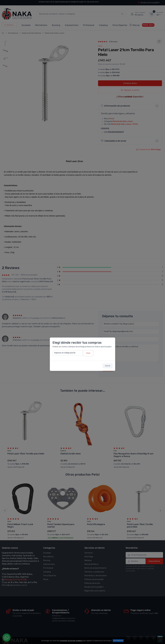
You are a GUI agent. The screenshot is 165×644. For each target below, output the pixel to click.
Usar (88, 353)
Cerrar (108, 366)
